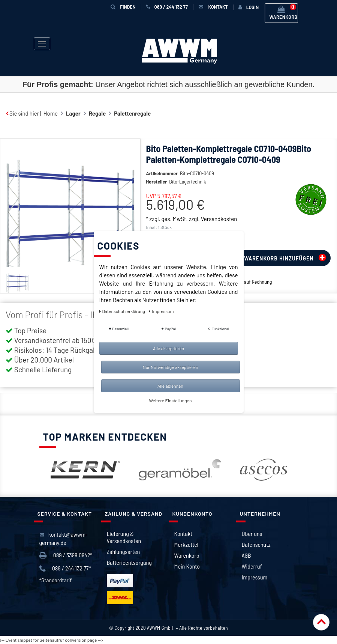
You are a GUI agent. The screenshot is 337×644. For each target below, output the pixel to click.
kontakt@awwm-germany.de (64, 538)
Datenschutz (256, 544)
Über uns (252, 533)
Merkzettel (186, 544)
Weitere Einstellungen (171, 400)
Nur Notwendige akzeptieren (171, 367)
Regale (97, 113)
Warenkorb (187, 555)
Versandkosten (219, 219)
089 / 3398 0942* (66, 555)
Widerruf (252, 566)
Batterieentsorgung (129, 562)
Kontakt (183, 533)
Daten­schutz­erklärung (123, 311)
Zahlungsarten (124, 551)
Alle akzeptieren (168, 348)
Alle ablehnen (170, 386)
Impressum (255, 577)
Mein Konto (187, 566)
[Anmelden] (249, 7)
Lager (73, 113)
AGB (246, 555)
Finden (123, 7)
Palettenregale (132, 113)
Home (51, 113)
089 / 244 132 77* (65, 568)
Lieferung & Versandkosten (124, 537)
